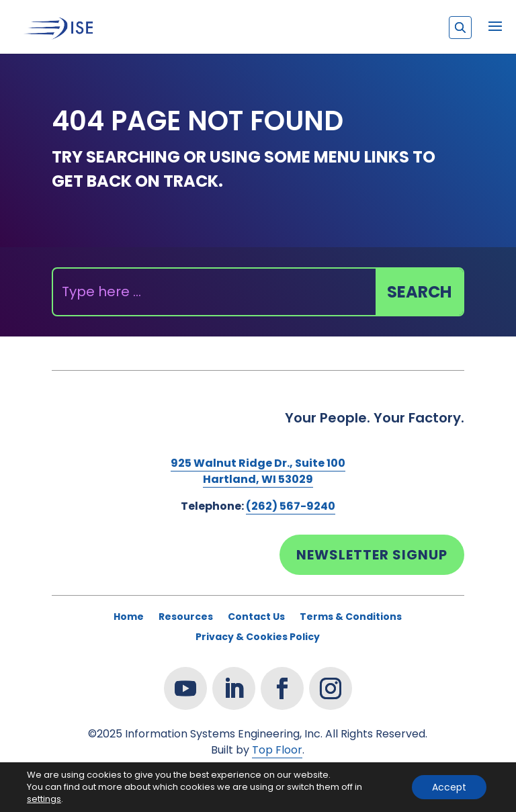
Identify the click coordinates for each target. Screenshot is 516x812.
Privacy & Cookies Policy (258, 638)
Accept (449, 787)
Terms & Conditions (351, 618)
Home (129, 618)
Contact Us (256, 618)
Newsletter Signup (372, 555)
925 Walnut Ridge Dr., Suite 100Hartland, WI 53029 (258, 471)
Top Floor (277, 750)
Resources (186, 618)
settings (44, 799)
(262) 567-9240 (291, 506)
